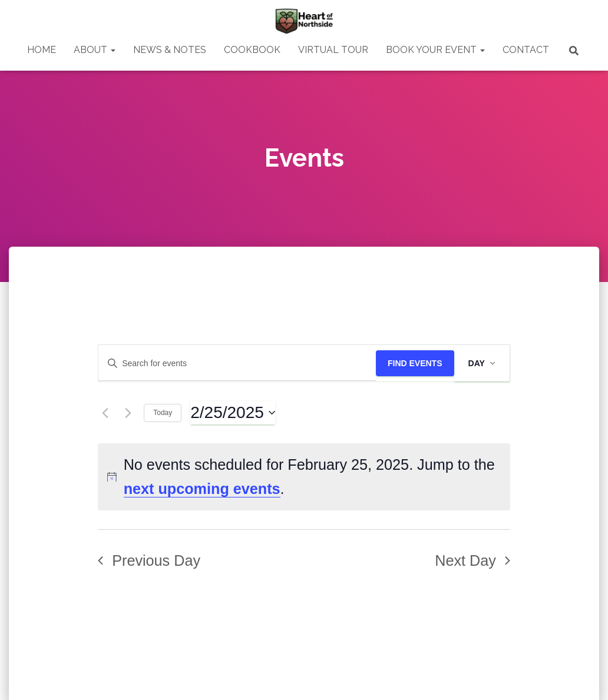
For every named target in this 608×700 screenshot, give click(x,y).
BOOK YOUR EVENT (435, 50)
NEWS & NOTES (170, 50)
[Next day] (128, 413)
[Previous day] (105, 413)
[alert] (304, 477)
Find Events (415, 363)
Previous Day (149, 560)
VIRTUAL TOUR (333, 50)
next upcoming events (202, 489)
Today (163, 413)
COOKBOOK (252, 50)
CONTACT (526, 50)
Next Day (472, 560)
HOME (42, 50)
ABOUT (95, 50)
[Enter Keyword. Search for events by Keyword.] (237, 364)
